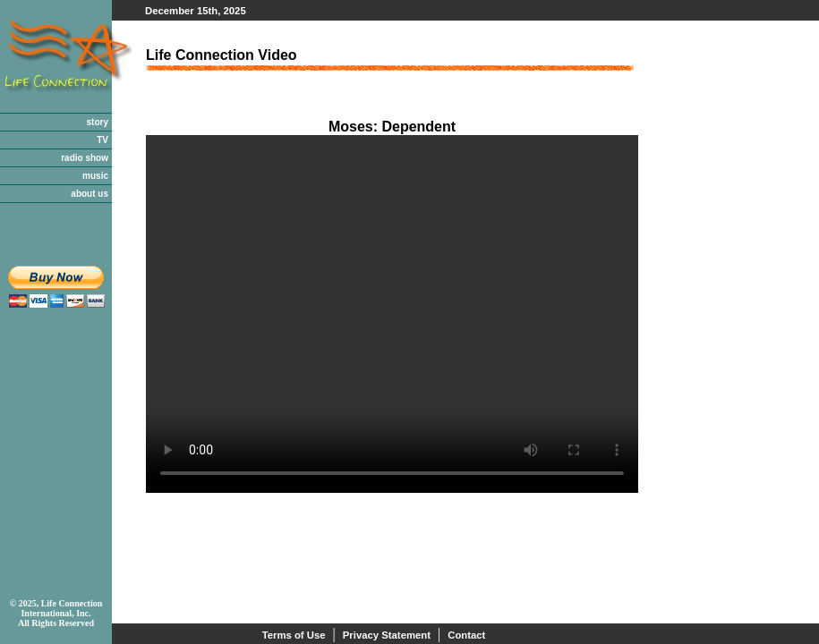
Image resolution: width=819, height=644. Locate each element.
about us (90, 194)
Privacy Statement (387, 635)
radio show (85, 158)
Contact (466, 635)
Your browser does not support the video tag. (392, 314)
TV (102, 140)
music (95, 176)
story (98, 122)
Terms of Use (294, 635)
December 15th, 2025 (196, 11)
